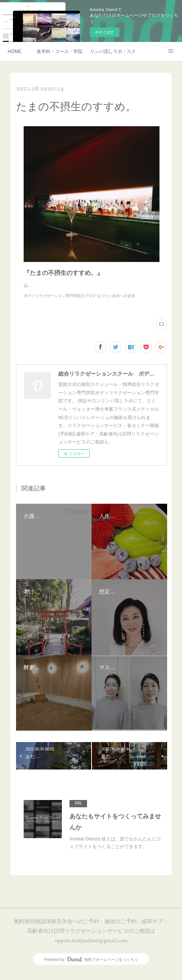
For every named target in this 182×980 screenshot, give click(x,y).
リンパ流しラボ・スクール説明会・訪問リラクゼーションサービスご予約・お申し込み (113, 51)
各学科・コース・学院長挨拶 (60, 51)
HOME (14, 51)
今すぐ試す (105, 32)
